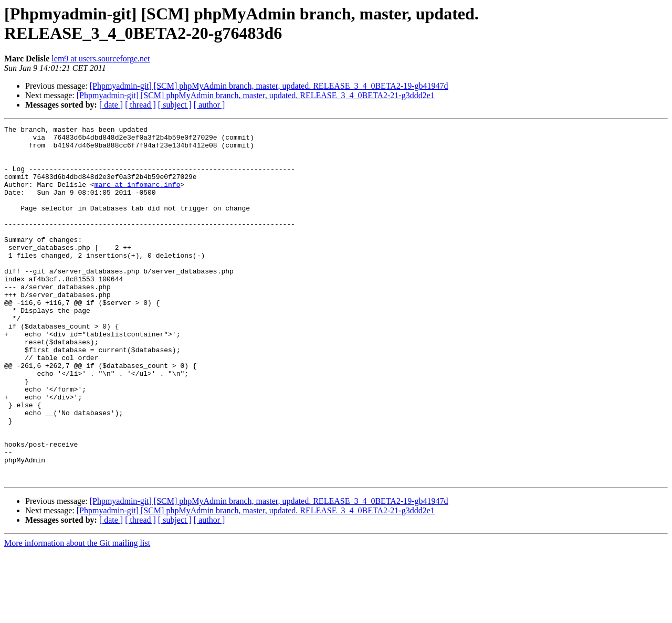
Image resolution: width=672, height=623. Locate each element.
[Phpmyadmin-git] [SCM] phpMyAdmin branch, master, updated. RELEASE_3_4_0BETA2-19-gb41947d (269, 86)
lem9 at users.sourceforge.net (101, 59)
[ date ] (111, 105)
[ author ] (209, 105)
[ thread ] (140, 105)
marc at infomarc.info (138, 197)
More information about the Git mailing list (77, 614)
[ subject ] (175, 105)
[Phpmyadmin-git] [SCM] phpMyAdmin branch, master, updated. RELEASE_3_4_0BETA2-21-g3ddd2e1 (256, 95)
